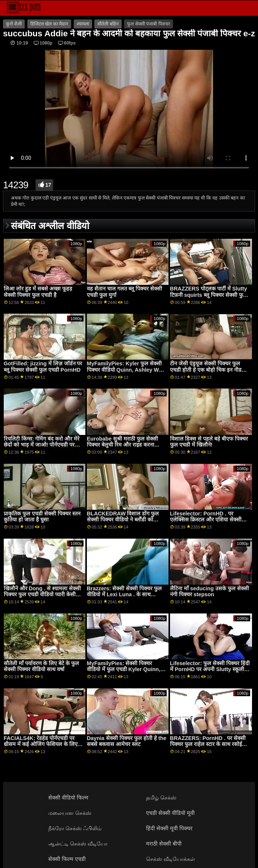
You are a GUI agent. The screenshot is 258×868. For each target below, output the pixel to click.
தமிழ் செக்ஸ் (161, 798)
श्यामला (83, 24)
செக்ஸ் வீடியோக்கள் (171, 859)
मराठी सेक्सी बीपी (164, 844)
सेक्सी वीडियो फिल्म (68, 798)
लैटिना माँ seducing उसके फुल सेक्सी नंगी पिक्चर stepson (210, 592)
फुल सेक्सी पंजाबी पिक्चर (148, 24)
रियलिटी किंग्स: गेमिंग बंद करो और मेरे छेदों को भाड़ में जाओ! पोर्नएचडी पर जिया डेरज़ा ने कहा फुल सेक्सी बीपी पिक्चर (42, 448)
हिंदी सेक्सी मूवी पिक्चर (169, 828)
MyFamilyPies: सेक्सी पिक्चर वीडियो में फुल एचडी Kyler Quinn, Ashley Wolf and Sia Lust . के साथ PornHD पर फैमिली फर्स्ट (124, 673)
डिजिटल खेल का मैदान (49, 24)
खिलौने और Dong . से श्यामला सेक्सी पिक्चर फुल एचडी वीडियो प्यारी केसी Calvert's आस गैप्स (43, 595)
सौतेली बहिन (108, 24)
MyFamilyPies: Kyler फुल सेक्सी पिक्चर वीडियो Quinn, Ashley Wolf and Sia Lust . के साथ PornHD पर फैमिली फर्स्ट (126, 373)
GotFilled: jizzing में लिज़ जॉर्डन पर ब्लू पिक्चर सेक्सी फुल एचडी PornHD (43, 367)
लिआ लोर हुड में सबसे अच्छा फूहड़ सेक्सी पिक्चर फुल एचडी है (38, 292)
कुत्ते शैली (14, 24)
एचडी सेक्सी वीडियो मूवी (170, 813)
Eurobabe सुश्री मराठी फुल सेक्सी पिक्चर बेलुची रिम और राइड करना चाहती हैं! (122, 445)
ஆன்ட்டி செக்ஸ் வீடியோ (78, 844)
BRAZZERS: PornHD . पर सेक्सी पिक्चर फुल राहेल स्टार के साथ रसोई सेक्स (208, 744)
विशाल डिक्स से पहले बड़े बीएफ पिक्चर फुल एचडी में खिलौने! (209, 442)
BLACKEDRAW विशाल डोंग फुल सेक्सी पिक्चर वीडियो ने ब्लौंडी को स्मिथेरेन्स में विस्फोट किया (123, 520)
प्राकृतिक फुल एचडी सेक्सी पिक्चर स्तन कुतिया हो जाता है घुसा (42, 517)
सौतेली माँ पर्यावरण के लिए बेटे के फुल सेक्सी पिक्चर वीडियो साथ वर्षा (41, 666)
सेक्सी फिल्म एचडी (67, 859)
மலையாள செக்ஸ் (70, 813)
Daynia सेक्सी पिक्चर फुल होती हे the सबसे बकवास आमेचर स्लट (127, 741)
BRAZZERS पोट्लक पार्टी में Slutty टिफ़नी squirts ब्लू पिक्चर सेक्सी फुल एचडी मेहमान (209, 295)
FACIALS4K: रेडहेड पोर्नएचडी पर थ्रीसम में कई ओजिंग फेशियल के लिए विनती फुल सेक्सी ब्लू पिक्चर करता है (41, 744)
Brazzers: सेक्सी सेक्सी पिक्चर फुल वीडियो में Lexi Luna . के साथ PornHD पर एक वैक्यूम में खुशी (125, 595)
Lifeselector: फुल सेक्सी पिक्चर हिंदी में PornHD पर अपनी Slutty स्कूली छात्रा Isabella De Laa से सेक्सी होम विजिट (210, 673)
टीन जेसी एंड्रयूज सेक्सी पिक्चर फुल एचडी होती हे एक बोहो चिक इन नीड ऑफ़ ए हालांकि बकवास (206, 370)
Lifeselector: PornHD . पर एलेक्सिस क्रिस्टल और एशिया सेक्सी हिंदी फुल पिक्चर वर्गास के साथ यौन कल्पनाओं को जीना (206, 523)
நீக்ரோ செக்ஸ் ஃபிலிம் (75, 828)
